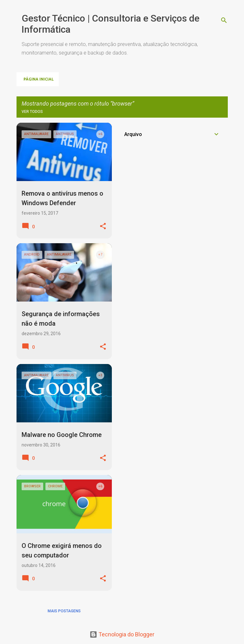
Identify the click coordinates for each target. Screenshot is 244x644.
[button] (103, 227)
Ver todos (32, 112)
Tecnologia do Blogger (122, 634)
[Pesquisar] (224, 20)
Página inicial (39, 79)
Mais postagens (64, 611)
